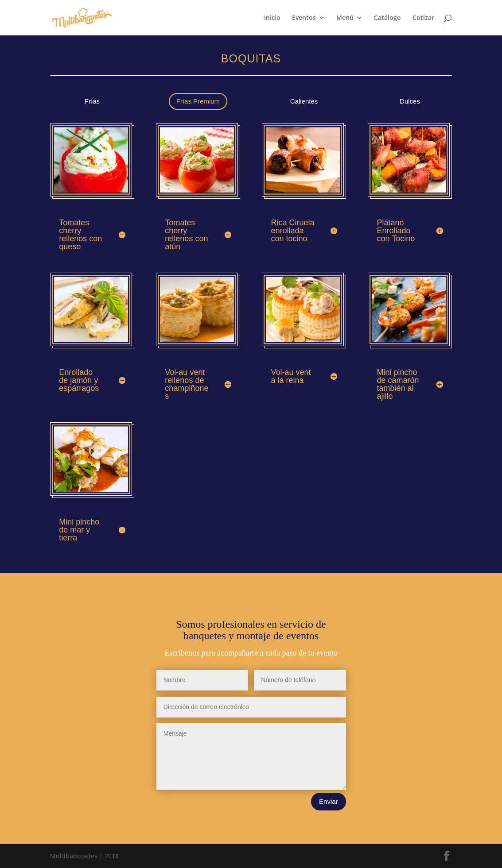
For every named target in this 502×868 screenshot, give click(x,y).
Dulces (410, 101)
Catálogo (387, 18)
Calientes (304, 101)
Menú (345, 18)
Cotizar (423, 18)
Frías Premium (198, 101)
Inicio (272, 18)
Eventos (304, 18)
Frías (92, 101)
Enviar (329, 801)
